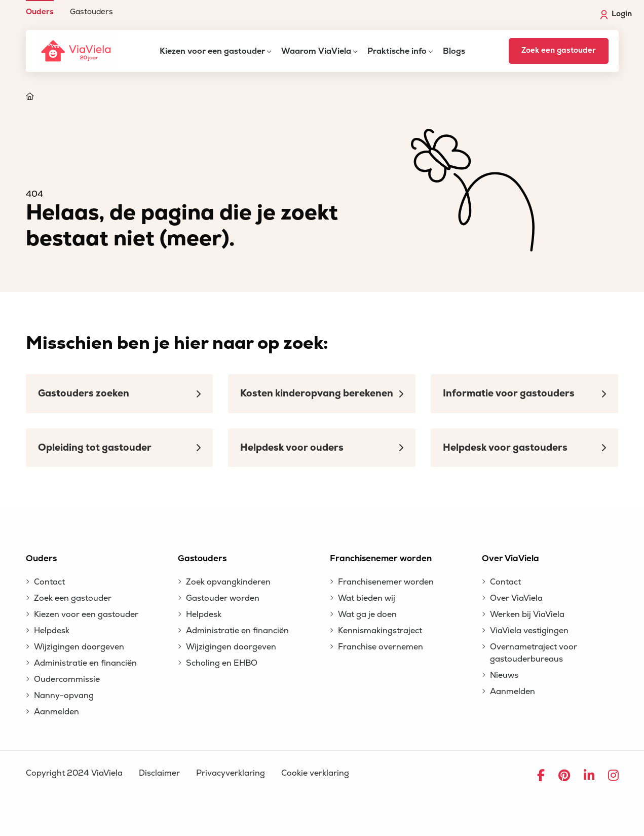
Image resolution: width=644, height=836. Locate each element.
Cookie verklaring (315, 773)
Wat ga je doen (367, 614)
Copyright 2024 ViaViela (74, 773)
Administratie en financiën (85, 663)
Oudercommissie (67, 679)
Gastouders (91, 11)
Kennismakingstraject (380, 631)
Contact (49, 582)
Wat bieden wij (367, 598)
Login (616, 14)
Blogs (454, 51)
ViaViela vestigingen (529, 631)
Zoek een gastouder (559, 50)
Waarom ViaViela (316, 51)
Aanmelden (56, 712)
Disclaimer (159, 773)
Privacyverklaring (231, 773)
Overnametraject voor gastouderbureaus (534, 653)
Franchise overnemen (381, 647)
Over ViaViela (516, 598)
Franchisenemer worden (386, 582)
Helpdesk (52, 631)
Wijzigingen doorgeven (79, 647)
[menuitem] (40, 8)
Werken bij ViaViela (527, 614)
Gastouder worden (223, 598)
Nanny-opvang (64, 696)
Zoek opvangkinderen (228, 582)
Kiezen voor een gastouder (212, 51)
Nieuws (504, 675)
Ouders (40, 11)
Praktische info (397, 51)
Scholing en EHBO (222, 663)
